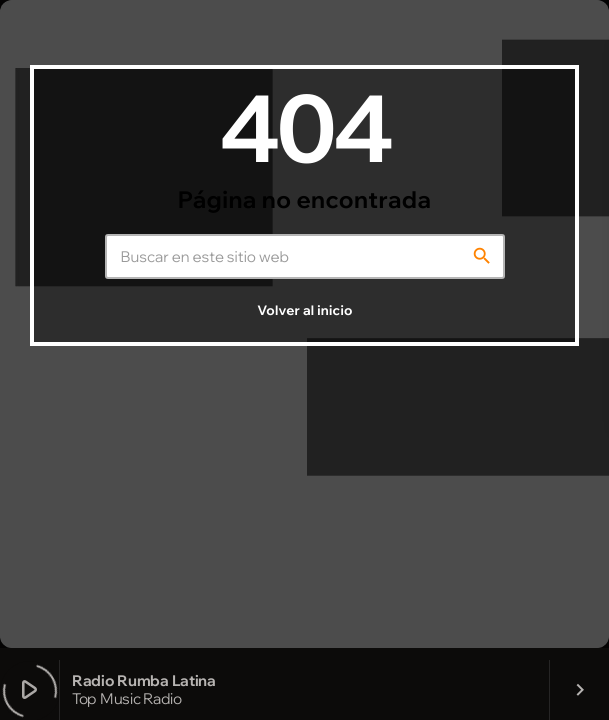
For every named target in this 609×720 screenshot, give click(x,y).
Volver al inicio (304, 311)
